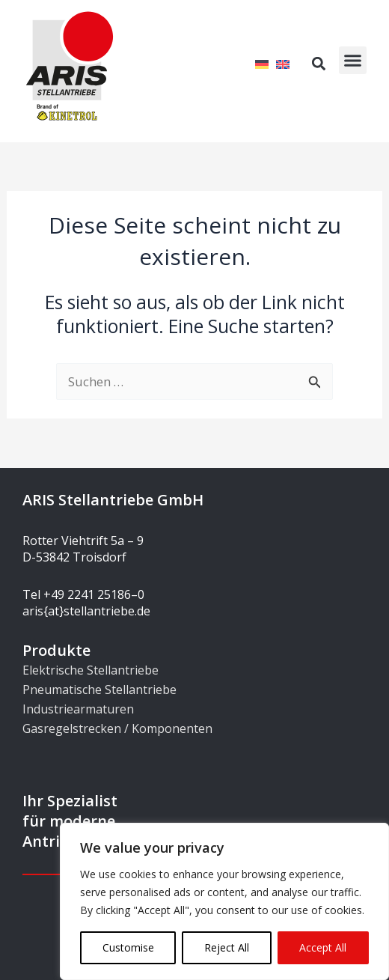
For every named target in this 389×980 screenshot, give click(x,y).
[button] (353, 61)
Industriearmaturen (78, 709)
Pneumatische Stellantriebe (99, 690)
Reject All (227, 947)
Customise (128, 947)
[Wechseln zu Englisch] (283, 64)
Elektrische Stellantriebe (91, 670)
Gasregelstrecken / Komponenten (117, 728)
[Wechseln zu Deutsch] (262, 64)
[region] (224, 901)
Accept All (323, 947)
